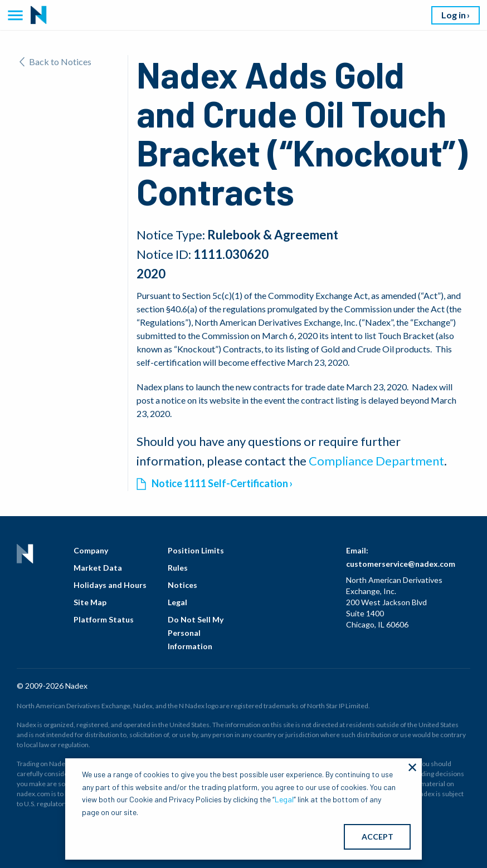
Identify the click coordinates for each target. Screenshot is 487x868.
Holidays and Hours (110, 585)
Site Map (90, 602)
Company (91, 550)
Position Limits (196, 550)
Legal (177, 602)
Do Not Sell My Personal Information (196, 633)
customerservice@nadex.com (401, 564)
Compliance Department (376, 461)
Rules (178, 568)
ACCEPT (378, 837)
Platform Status (104, 619)
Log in (454, 15)
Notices (182, 585)
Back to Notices (55, 62)
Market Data (98, 568)
